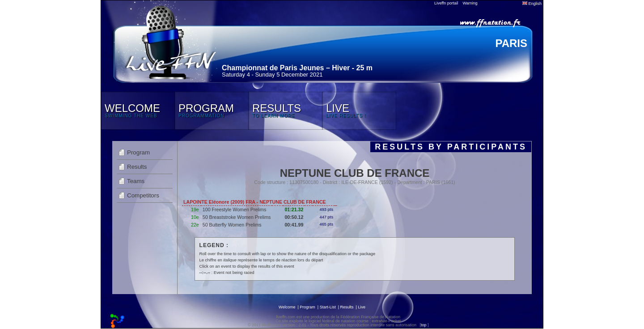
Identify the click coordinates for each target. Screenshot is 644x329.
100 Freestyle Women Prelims (235, 209)
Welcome (287, 307)
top (424, 325)
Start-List (328, 307)
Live (362, 307)
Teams (136, 181)
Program (138, 152)
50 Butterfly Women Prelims (232, 225)
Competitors (143, 195)
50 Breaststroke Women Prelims (237, 217)
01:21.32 (294, 209)
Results (137, 167)
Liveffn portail (446, 3)
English (532, 4)
